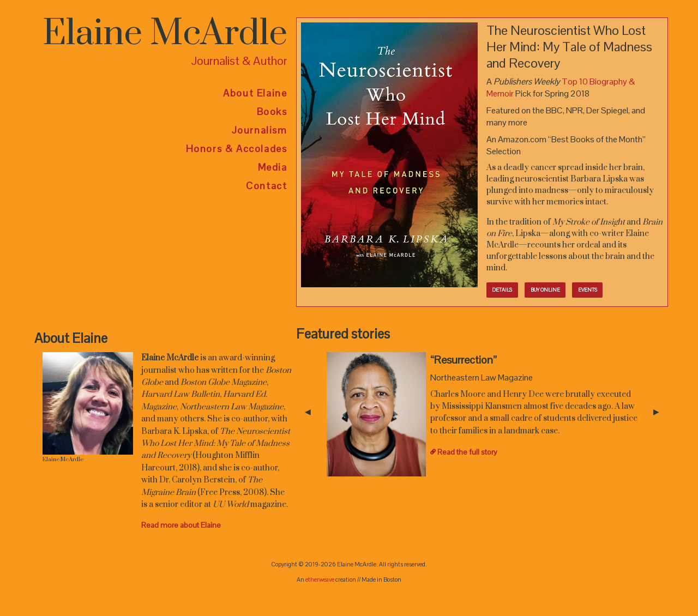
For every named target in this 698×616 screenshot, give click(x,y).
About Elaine (255, 93)
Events (588, 290)
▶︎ (661, 412)
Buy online (545, 290)
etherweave (320, 579)
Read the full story (467, 452)
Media (273, 167)
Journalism (260, 130)
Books (272, 111)
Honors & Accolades (237, 149)
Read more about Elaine (181, 525)
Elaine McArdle (165, 34)
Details (502, 290)
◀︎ (312, 412)
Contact (266, 186)
